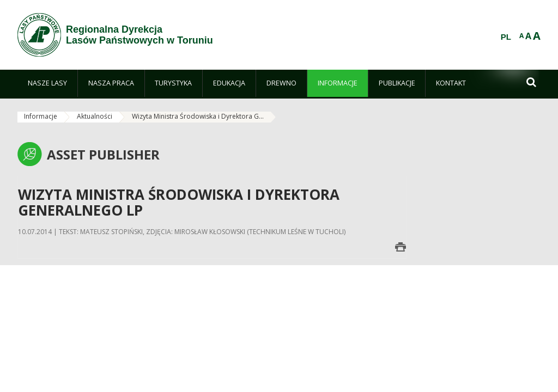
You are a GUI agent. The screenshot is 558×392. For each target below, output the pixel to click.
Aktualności (95, 116)
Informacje (41, 116)
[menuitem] (47, 83)
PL (506, 37)
